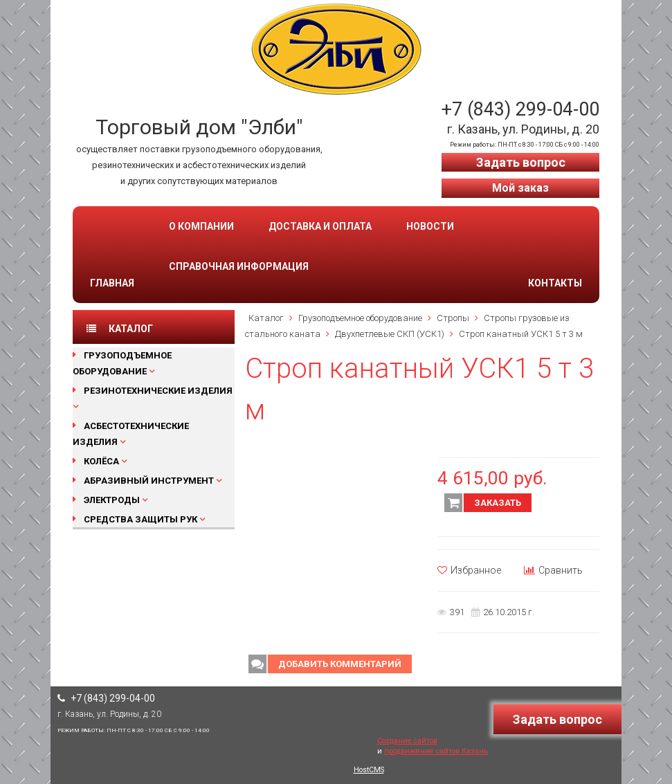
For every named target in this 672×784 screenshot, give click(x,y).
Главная (112, 283)
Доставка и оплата (320, 226)
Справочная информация (239, 266)
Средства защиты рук (140, 519)
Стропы (453, 318)
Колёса (101, 461)
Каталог (266, 318)
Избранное (469, 570)
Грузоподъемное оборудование (360, 318)
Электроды (112, 500)
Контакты (555, 283)
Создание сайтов (407, 741)
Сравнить (553, 570)
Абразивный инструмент (149, 481)
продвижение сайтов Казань (436, 751)
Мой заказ (520, 188)
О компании (201, 226)
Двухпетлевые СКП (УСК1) (390, 334)
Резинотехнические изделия (158, 391)
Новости (430, 226)
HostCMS (369, 770)
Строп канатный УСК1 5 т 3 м (521, 334)
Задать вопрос (521, 162)
